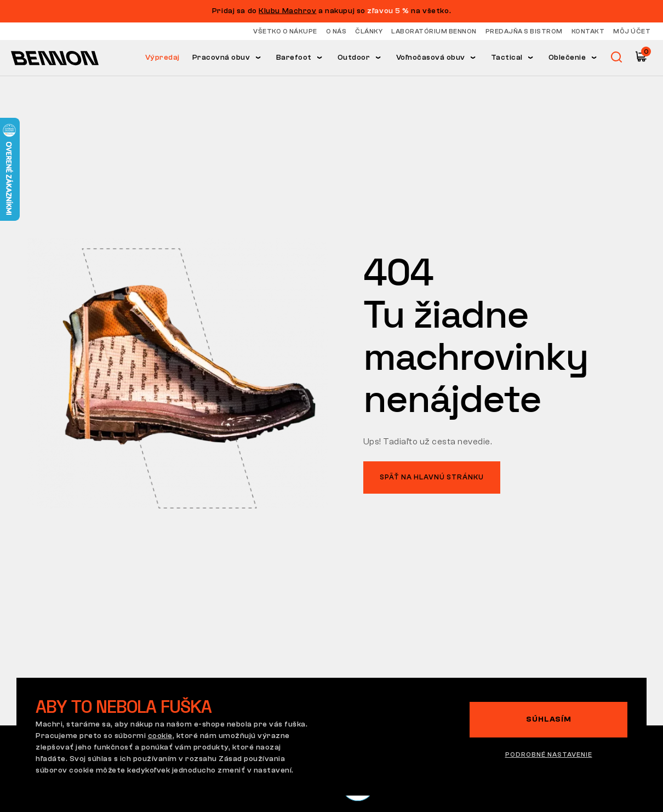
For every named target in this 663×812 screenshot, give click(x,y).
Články (369, 31)
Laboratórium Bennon (434, 31)
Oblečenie (567, 58)
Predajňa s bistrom (524, 31)
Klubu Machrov (287, 11)
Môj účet (632, 31)
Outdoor (354, 58)
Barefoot (294, 58)
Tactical (507, 58)
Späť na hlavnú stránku (432, 477)
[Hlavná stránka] (55, 58)
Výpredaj (162, 58)
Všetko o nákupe (285, 31)
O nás (336, 31)
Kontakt (588, 31)
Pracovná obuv (221, 58)
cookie (160, 736)
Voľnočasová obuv (431, 58)
